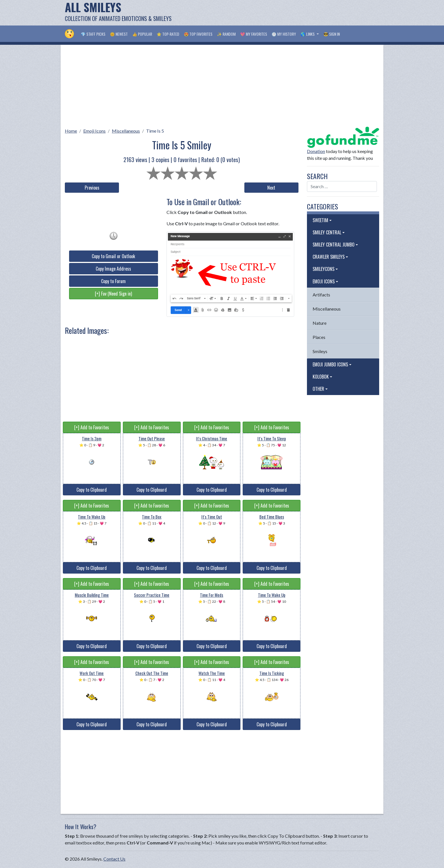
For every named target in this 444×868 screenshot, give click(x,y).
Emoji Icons (94, 131)
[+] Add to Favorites (92, 427)
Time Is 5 (155, 131)
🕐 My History (284, 34)
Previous (92, 188)
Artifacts (321, 295)
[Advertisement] (276, 13)
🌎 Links (308, 34)
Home (71, 131)
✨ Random (226, 34)
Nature (320, 323)
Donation (316, 151)
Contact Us (114, 859)
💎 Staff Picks (93, 34)
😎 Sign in (332, 34)
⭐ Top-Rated (168, 34)
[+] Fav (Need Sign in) (113, 294)
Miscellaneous (126, 131)
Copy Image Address (113, 269)
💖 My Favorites (254, 34)
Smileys (320, 351)
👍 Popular (142, 34)
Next (271, 188)
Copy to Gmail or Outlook (113, 256)
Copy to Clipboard (92, 490)
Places (319, 337)
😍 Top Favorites (198, 34)
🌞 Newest (119, 34)
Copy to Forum (113, 281)
